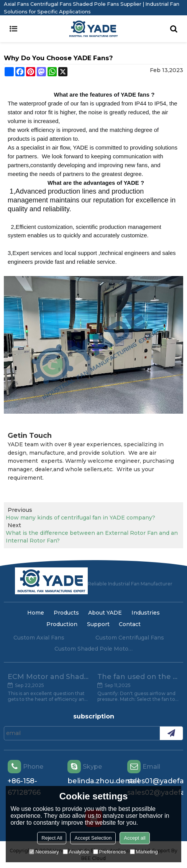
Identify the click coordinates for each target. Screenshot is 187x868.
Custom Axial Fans (39, 638)
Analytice (76, 852)
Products (66, 613)
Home (36, 613)
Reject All (52, 838)
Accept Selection (93, 838)
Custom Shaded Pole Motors (93, 649)
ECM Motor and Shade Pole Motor (49, 677)
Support (98, 624)
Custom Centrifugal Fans (130, 638)
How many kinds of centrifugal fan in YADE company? (80, 518)
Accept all (135, 838)
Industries (146, 613)
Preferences (110, 852)
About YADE (105, 613)
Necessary (44, 852)
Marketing (144, 852)
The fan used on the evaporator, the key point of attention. (138, 677)
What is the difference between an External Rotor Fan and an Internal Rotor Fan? (92, 537)
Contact (130, 624)
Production (62, 624)
